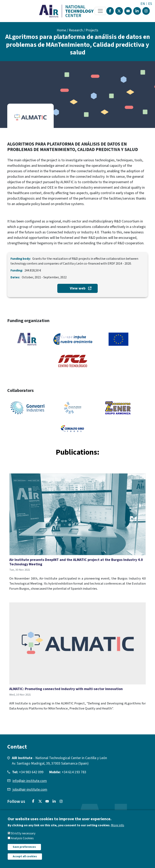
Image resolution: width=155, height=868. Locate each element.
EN (143, 4)
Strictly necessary (23, 838)
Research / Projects (84, 30)
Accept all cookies (25, 861)
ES (150, 4)
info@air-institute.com (30, 781)
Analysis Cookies (22, 843)
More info (118, 830)
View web (78, 288)
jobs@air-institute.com (30, 790)
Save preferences (24, 852)
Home (61, 30)
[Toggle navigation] (100, 11)
